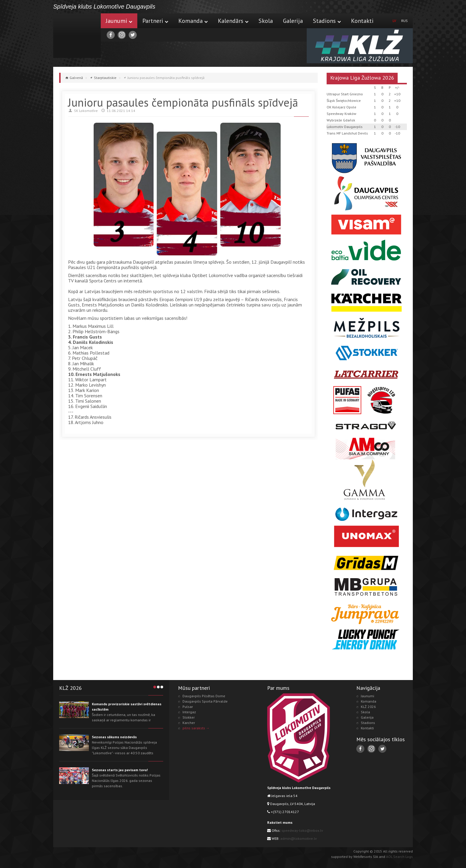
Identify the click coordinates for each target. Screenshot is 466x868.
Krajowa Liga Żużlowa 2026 (362, 78)
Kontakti (362, 21)
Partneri (155, 21)
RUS (404, 21)
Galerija (293, 21)
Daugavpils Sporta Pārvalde (205, 701)
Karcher (189, 723)
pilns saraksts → (196, 728)
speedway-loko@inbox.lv (302, 830)
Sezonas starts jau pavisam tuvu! (120, 770)
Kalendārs (233, 21)
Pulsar (188, 707)
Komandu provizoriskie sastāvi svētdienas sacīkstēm (127, 707)
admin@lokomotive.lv (299, 838)
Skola (266, 21)
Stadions (327, 21)
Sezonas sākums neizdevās (114, 737)
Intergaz (189, 712)
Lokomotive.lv (77, 36)
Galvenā (76, 78)
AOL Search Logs (399, 857)
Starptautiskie (105, 78)
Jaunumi (119, 21)
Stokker (189, 717)
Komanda (193, 21)
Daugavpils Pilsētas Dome (204, 696)
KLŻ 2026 (368, 707)
